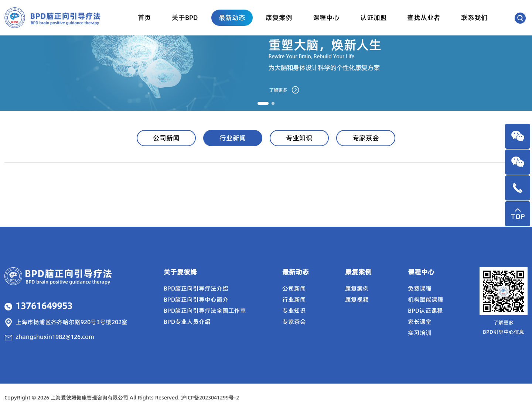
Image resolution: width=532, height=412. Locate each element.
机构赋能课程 (426, 299)
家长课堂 (420, 322)
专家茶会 (366, 138)
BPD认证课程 (425, 310)
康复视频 (357, 299)
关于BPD (185, 18)
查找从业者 (424, 18)
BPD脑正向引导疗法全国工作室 (205, 310)
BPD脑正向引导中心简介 (196, 299)
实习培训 (420, 333)
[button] (263, 103)
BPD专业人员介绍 (187, 322)
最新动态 (232, 18)
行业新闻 (233, 138)
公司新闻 (166, 138)
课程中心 (326, 18)
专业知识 (299, 138)
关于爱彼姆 (180, 272)
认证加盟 (374, 18)
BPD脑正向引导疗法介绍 (196, 288)
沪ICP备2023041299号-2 (210, 398)
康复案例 (279, 18)
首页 (144, 18)
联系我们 (474, 18)
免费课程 (420, 288)
